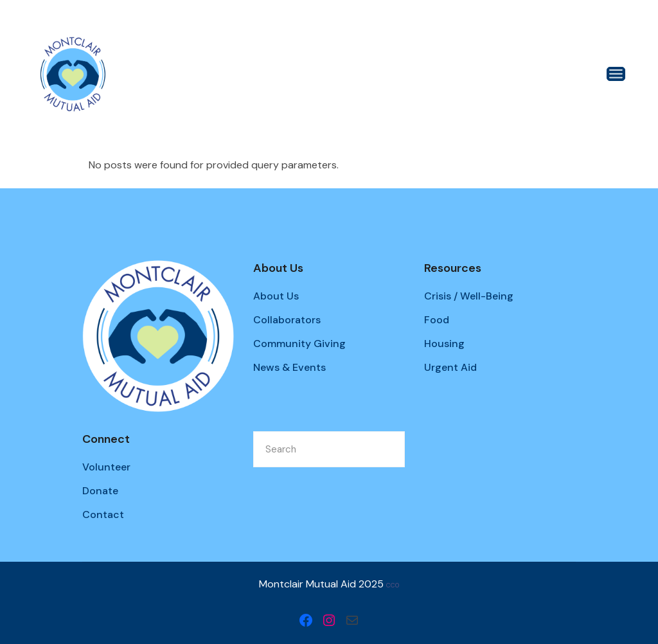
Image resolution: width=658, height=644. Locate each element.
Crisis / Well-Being (469, 296)
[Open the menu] (616, 74)
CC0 (393, 585)
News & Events (289, 367)
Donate (100, 491)
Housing (444, 344)
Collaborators (287, 320)
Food (437, 320)
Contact (103, 514)
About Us (276, 296)
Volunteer (106, 467)
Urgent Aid (450, 367)
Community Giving (299, 344)
